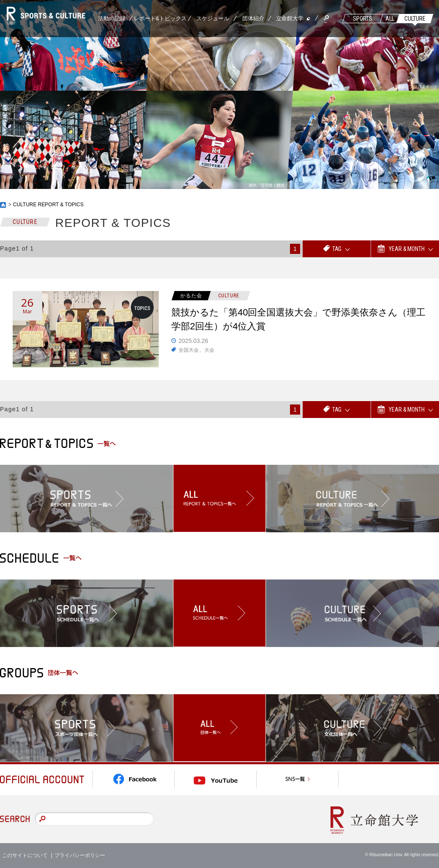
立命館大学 (290, 18)
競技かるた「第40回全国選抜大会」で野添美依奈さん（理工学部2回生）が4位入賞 (298, 320)
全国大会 (189, 350)
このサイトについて (25, 855)
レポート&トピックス (160, 18)
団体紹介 (253, 18)
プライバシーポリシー (80, 855)
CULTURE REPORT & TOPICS (49, 205)
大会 (209, 350)
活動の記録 (112, 18)
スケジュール (213, 18)
